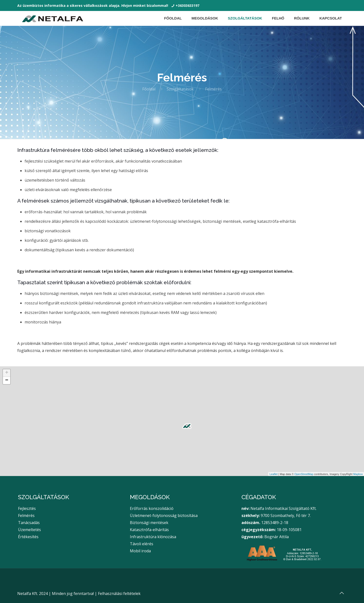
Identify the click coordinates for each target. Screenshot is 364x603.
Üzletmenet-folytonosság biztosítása (164, 515)
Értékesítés (28, 537)
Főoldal (149, 89)
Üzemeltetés (29, 530)
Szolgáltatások (180, 89)
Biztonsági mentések (149, 523)
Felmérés (26, 515)
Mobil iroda (140, 551)
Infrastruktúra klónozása (153, 537)
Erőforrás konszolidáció (152, 508)
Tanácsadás (29, 523)
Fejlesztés (27, 508)
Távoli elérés (142, 544)
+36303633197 (187, 5)
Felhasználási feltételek (119, 593)
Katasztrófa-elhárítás (149, 530)
